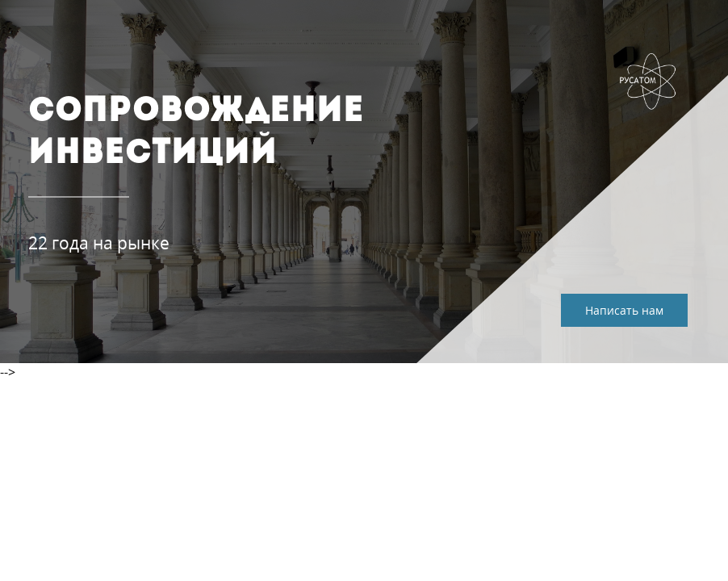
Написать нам (624, 310)
